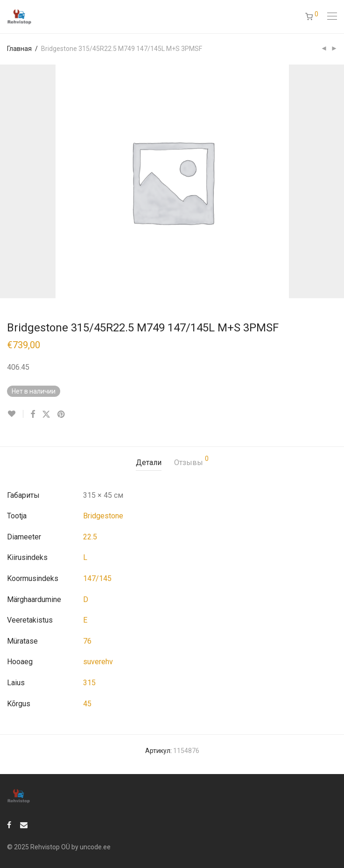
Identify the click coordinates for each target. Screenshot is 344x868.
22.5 (90, 537)
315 (89, 683)
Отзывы (191, 461)
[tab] (149, 463)
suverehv (98, 662)
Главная (19, 49)
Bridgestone (103, 516)
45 (87, 704)
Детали (149, 463)
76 (87, 641)
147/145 (97, 578)
